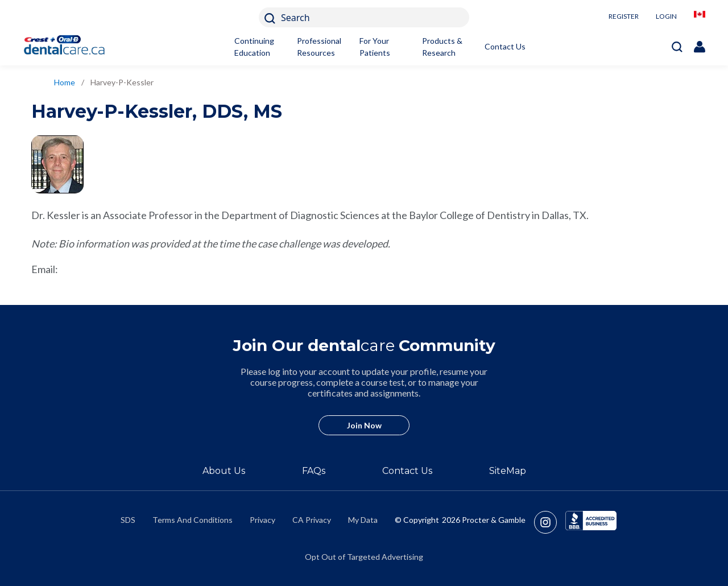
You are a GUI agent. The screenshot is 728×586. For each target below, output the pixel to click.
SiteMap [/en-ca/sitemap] (508, 471)
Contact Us (505, 46)
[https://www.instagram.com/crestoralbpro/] (550, 522)
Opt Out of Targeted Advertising (364, 557)
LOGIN (666, 16)
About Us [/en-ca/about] (224, 471)
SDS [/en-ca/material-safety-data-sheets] (128, 520)
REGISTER (624, 16)
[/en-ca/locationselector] (700, 17)
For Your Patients (375, 47)
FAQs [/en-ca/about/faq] (314, 471)
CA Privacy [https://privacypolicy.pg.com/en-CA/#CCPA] (312, 520)
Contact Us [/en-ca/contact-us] (407, 471)
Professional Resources (319, 47)
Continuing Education (254, 47)
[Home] (70, 46)
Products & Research (442, 47)
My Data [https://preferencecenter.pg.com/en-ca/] (363, 520)
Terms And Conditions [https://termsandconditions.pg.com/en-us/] (193, 520)
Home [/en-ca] (65, 82)
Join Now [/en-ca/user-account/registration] (364, 425)
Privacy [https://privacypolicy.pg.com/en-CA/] (262, 520)
